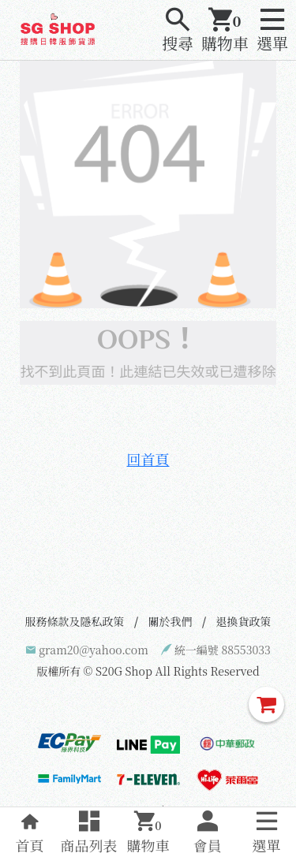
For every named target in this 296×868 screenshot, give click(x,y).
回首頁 (148, 459)
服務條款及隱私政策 (75, 621)
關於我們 (170, 621)
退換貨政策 (244, 621)
